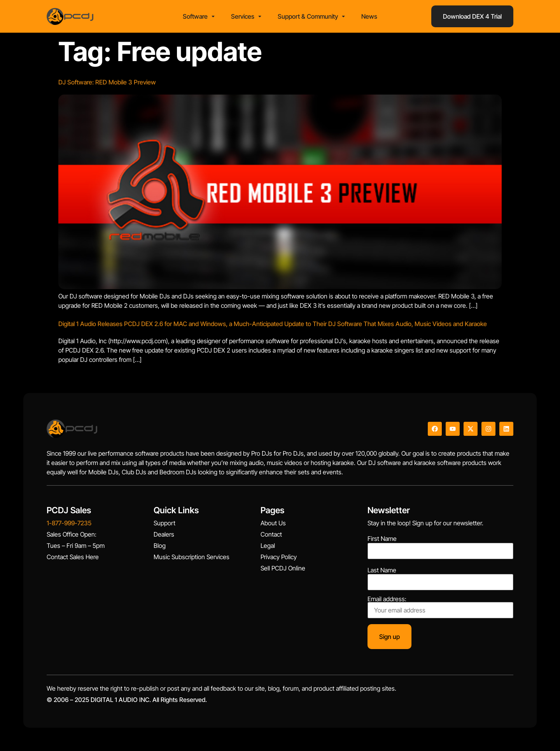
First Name (382, 539)
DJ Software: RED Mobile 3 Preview (107, 82)
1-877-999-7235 (69, 523)
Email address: (440, 607)
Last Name (382, 570)
